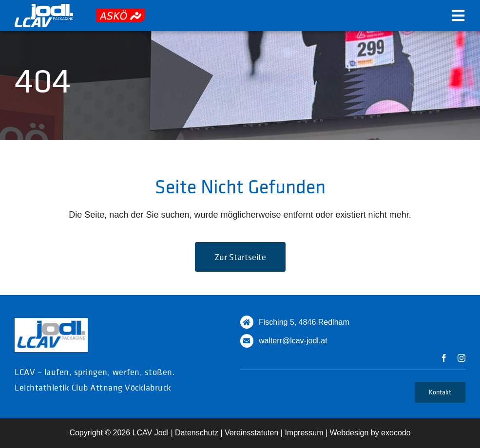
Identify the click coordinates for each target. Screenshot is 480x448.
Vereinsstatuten (251, 433)
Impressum (304, 433)
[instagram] (461, 358)
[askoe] (121, 13)
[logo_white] (44, 8)
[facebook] (444, 358)
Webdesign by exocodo (370, 433)
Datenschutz (197, 433)
